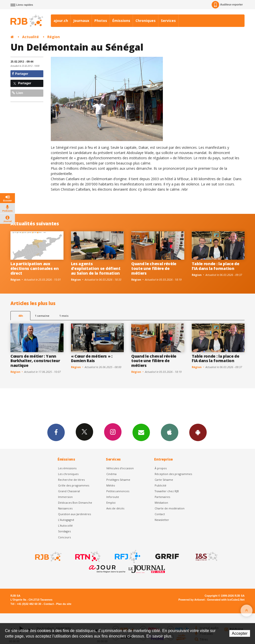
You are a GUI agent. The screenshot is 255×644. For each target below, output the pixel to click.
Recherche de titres (71, 480)
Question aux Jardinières (74, 514)
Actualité (31, 37)
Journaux (81, 21)
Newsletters (141, 432)
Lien (17, 93)
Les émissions (67, 468)
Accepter (240, 633)
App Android (198, 432)
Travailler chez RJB (167, 491)
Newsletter (162, 520)
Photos (101, 21)
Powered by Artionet (192, 600)
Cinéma (111, 474)
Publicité (160, 485)
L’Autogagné (66, 520)
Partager (20, 74)
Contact (160, 514)
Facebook (56, 432)
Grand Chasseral (69, 491)
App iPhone (170, 432)
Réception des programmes (173, 474)
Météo (111, 485)
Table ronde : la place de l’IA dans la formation (216, 266)
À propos (161, 468)
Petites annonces (118, 491)
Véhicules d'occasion (120, 468)
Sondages (64, 531)
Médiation (161, 503)
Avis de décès (115, 508)
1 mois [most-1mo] (64, 316)
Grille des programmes (74, 485)
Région (54, 37)
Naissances (65, 508)
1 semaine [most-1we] (42, 316)
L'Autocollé (65, 525)
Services (168, 21)
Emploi (111, 503)
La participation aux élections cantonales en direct (35, 268)
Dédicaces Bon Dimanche (75, 503)
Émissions (121, 21)
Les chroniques (68, 474)
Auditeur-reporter (227, 5)
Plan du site (64, 604)
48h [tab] (21, 316)
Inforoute (113, 497)
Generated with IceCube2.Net (226, 600)
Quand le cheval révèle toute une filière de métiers (154, 268)
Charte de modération (170, 508)
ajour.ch (61, 21)
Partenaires (162, 497)
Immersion (65, 497)
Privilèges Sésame (118, 480)
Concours (64, 537)
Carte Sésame (164, 480)
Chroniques (146, 21)
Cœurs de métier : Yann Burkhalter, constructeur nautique (35, 361)
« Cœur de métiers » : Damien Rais (92, 359)
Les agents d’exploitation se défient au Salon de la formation (96, 268)
